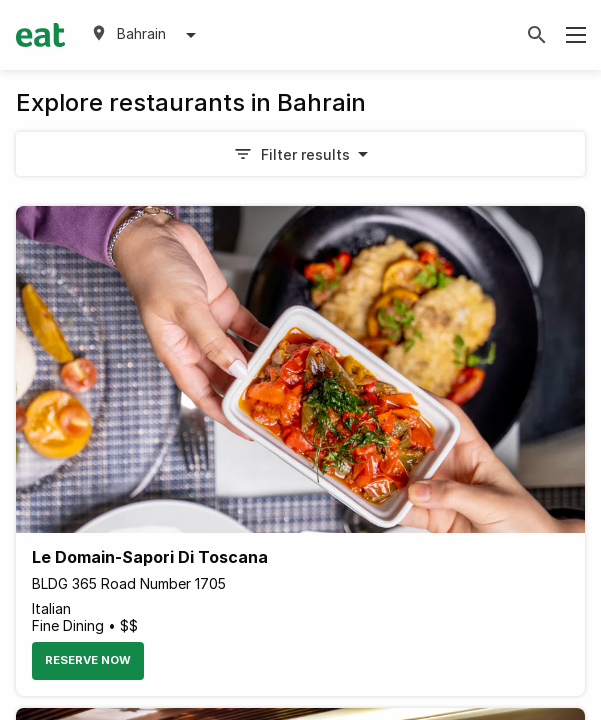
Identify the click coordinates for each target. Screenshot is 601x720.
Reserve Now (88, 660)
